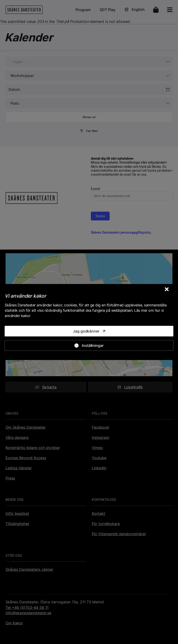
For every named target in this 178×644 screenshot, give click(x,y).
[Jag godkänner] (89, 331)
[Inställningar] (89, 345)
